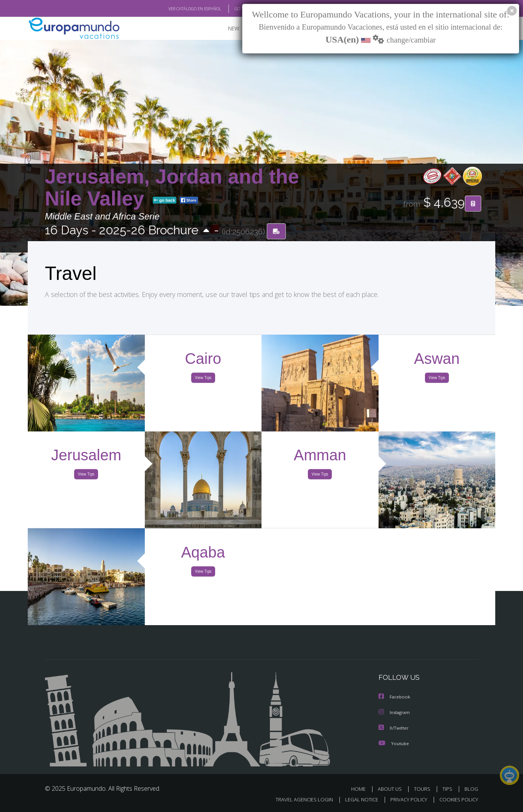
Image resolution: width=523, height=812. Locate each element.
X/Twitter (394, 727)
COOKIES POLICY (457, 799)
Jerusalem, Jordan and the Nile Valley (172, 187)
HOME (361, 788)
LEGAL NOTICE (357, 799)
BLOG (471, 788)
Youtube (394, 743)
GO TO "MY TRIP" (238, 9)
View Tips (203, 379)
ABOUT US (392, 788)
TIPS (448, 788)
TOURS (424, 788)
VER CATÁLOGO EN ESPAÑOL (177, 9)
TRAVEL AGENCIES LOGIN (297, 799)
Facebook (395, 697)
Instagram (395, 712)
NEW (226, 29)
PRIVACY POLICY (405, 799)
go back (165, 201)
